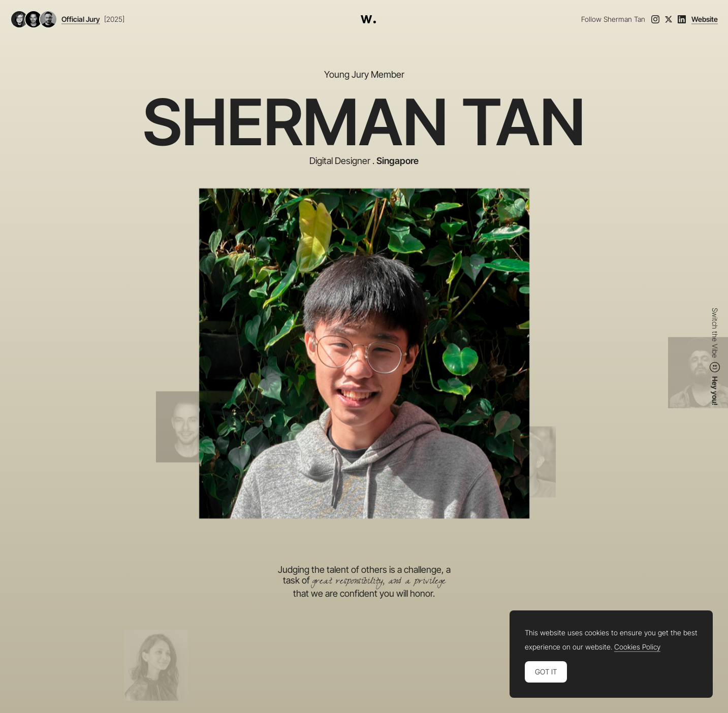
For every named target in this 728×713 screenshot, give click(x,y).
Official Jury (81, 19)
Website (705, 19)
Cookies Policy (637, 647)
